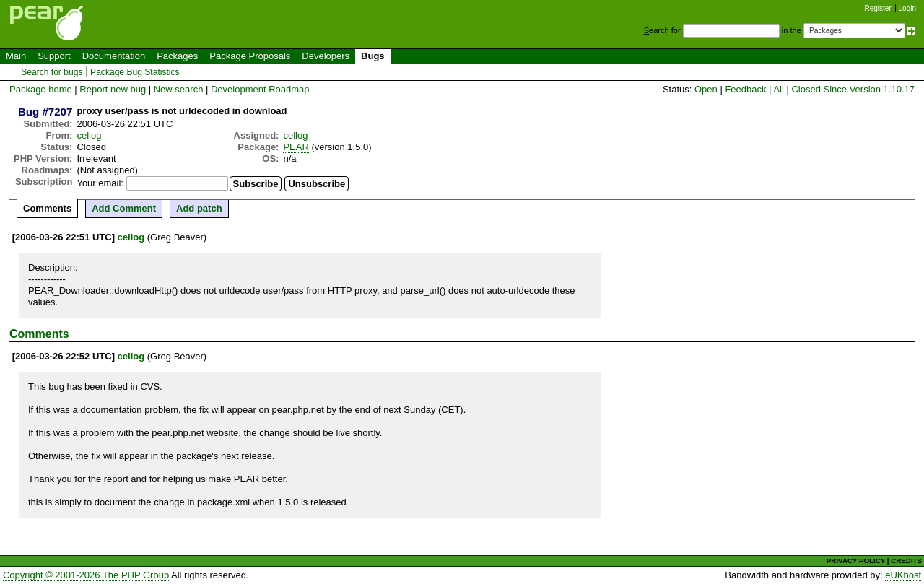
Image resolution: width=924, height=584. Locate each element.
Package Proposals (250, 56)
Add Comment (124, 208)
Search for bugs (52, 72)
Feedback (745, 89)
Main (16, 56)
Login (907, 8)
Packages (177, 56)
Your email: (100, 183)
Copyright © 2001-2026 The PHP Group (86, 575)
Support (54, 56)
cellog (89, 135)
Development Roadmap (260, 89)
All (778, 89)
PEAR (296, 147)
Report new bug (113, 89)
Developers (326, 56)
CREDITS (906, 561)
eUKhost (903, 575)
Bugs (373, 56)
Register (878, 8)
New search (179, 89)
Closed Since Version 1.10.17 (853, 89)
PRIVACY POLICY (856, 561)
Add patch (199, 208)
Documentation (114, 56)
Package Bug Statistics (135, 72)
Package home (41, 89)
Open (706, 89)
